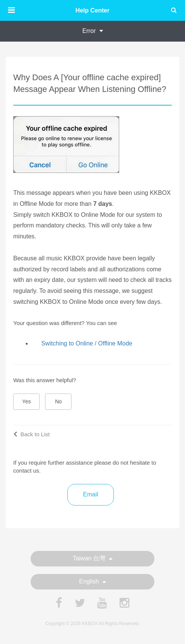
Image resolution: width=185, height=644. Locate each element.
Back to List (32, 434)
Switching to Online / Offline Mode (87, 343)
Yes (27, 401)
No (59, 401)
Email (90, 494)
